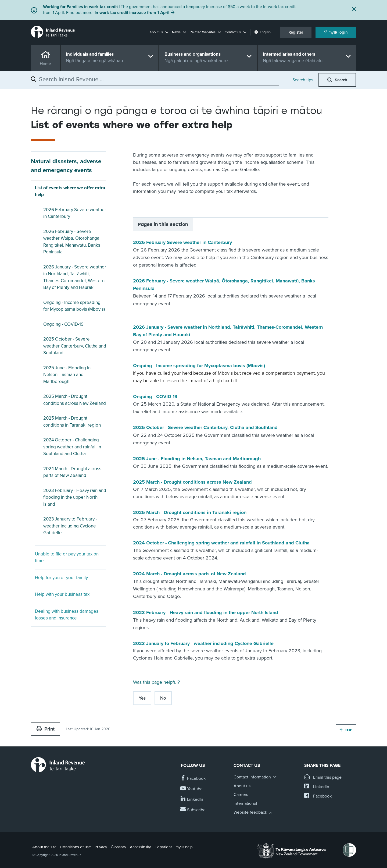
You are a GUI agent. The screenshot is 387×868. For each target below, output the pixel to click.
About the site (44, 847)
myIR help (184, 847)
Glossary (118, 847)
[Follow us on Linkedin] (192, 800)
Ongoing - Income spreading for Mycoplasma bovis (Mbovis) (74, 306)
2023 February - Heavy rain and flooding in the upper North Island (75, 497)
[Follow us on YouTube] (192, 789)
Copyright (163, 847)
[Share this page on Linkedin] (317, 787)
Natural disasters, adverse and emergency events (66, 166)
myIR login (336, 32)
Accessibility (140, 847)
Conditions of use (76, 847)
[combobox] (159, 79)
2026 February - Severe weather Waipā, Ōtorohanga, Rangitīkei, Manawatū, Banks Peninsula (72, 242)
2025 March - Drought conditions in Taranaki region (72, 422)
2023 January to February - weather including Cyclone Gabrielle (70, 526)
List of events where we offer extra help (70, 191)
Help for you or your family (61, 578)
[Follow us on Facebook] (193, 779)
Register (296, 32)
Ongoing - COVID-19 (63, 324)
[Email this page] (323, 777)
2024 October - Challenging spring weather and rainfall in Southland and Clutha (72, 447)
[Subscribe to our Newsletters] (193, 810)
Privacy (101, 847)
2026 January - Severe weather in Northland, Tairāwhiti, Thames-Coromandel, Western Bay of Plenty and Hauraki (75, 277)
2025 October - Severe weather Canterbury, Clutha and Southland (75, 346)
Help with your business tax (62, 594)
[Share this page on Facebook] (318, 796)
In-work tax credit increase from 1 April (132, 13)
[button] (159, 32)
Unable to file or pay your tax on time (67, 557)
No (163, 698)
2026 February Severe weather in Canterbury (75, 213)
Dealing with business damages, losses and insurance (67, 615)
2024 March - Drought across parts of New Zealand (72, 472)
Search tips (303, 80)
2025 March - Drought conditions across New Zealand (75, 400)
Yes (142, 698)
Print (46, 729)
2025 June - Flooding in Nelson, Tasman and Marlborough (67, 375)
